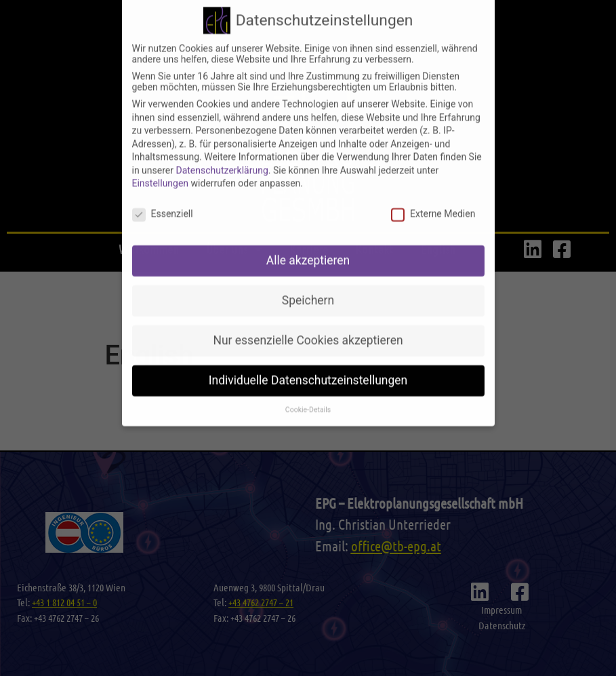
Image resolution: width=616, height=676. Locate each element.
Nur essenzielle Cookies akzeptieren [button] (308, 321)
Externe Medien (433, 194)
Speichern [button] (308, 281)
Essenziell (163, 194)
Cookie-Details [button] (308, 390)
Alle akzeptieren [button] (308, 241)
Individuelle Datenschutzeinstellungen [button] (308, 361)
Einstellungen (161, 164)
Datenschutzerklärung (222, 151)
